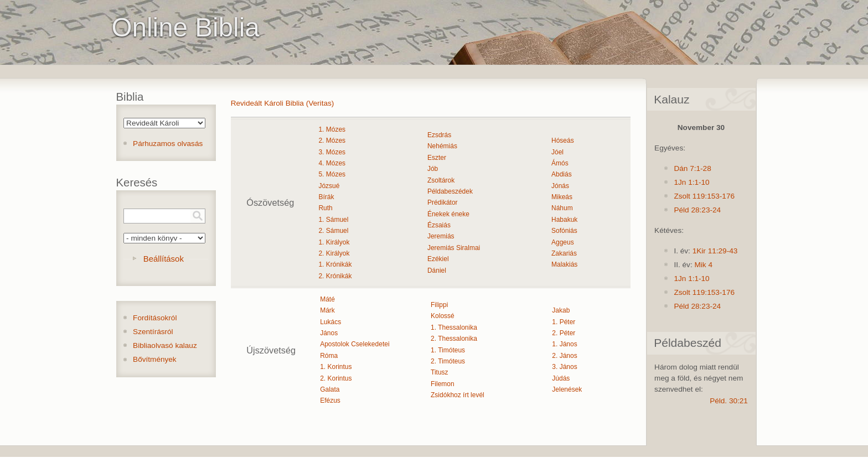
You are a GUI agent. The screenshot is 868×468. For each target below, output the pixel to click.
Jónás (560, 186)
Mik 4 (703, 265)
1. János (564, 344)
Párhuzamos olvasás (168, 144)
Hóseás (563, 141)
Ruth (325, 208)
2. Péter (564, 333)
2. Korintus (336, 378)
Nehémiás (442, 146)
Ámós (560, 163)
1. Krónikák (335, 264)
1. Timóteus (448, 350)
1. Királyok (334, 242)
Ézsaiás (439, 225)
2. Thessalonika (454, 339)
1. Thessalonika (454, 327)
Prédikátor (443, 202)
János (329, 333)
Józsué (329, 186)
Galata (330, 389)
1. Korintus (336, 367)
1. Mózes (332, 129)
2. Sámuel (333, 231)
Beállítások (164, 259)
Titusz (440, 372)
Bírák (326, 197)
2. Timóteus (448, 361)
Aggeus (563, 242)
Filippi (439, 305)
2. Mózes (332, 141)
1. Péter (564, 322)
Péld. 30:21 (729, 401)
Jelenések (567, 389)
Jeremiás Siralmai (454, 248)
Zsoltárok (441, 180)
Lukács (330, 322)
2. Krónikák (335, 276)
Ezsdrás (439, 135)
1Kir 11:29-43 (715, 251)
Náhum (562, 208)
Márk (327, 310)
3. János (564, 367)
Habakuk (564, 220)
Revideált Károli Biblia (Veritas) (283, 103)
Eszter (437, 158)
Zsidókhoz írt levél (458, 395)
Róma (329, 356)
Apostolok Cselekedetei (355, 344)
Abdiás (562, 174)
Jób (433, 169)
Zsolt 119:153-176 (704, 196)
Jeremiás (441, 236)
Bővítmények (155, 359)
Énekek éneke (448, 214)
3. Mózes (332, 152)
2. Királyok (334, 253)
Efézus (330, 401)
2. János (564, 356)
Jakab (561, 310)
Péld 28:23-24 (697, 210)
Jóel (557, 152)
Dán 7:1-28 (692, 168)
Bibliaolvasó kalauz (165, 345)
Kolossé (443, 316)
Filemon (443, 384)
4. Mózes (332, 163)
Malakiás (564, 264)
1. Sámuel (333, 220)
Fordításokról (155, 318)
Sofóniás (564, 231)
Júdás (561, 378)
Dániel (437, 271)
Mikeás (562, 197)
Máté (327, 299)
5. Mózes (332, 174)
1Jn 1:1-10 (691, 182)
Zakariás (564, 253)
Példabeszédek (450, 191)
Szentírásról (153, 332)
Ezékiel (438, 259)
